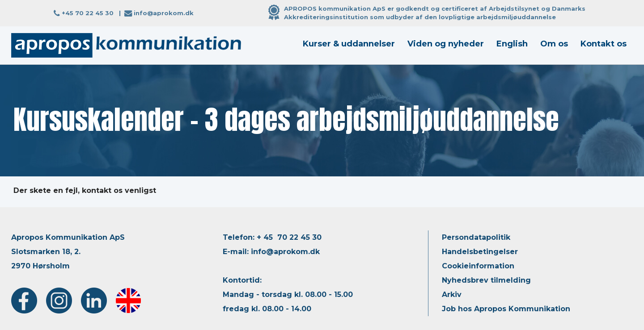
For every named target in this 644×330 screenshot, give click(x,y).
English (512, 44)
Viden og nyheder (446, 44)
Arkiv (452, 294)
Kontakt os (604, 44)
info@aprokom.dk (164, 13)
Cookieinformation (478, 266)
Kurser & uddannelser (349, 44)
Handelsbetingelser (480, 252)
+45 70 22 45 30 (88, 13)
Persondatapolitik (476, 237)
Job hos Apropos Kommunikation (506, 309)
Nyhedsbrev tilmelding (486, 280)
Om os (554, 44)
